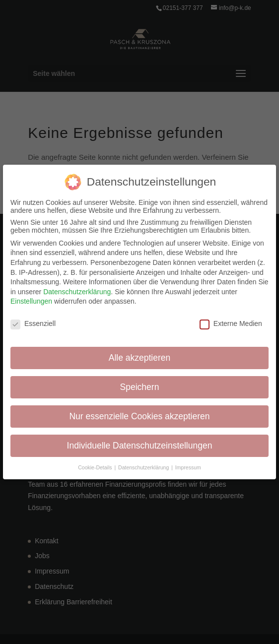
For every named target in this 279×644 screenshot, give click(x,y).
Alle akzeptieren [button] (140, 356)
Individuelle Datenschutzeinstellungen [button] (140, 444)
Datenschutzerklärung (77, 290)
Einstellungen (31, 300)
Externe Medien (231, 322)
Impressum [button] (188, 465)
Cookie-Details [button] (96, 465)
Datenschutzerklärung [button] (144, 465)
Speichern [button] (140, 385)
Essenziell (33, 322)
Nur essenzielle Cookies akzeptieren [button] (139, 414)
